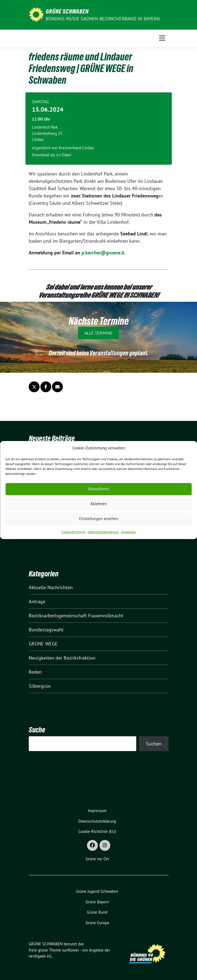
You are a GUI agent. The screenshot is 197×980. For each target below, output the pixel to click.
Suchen (154, 744)
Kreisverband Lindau (76, 148)
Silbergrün (40, 686)
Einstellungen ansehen (99, 519)
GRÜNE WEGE (43, 644)
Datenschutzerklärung (103, 532)
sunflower (71, 950)
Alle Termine (99, 333)
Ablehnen (98, 504)
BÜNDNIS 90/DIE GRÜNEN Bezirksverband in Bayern (103, 19)
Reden (35, 672)
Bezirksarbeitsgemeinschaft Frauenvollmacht (76, 616)
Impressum (128, 532)
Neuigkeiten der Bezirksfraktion (62, 658)
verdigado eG (40, 956)
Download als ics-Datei (52, 155)
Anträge (37, 601)
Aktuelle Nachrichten (51, 587)
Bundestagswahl (46, 630)
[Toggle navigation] (162, 38)
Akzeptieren (98, 489)
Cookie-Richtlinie (73, 532)
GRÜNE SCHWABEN (67, 11)
